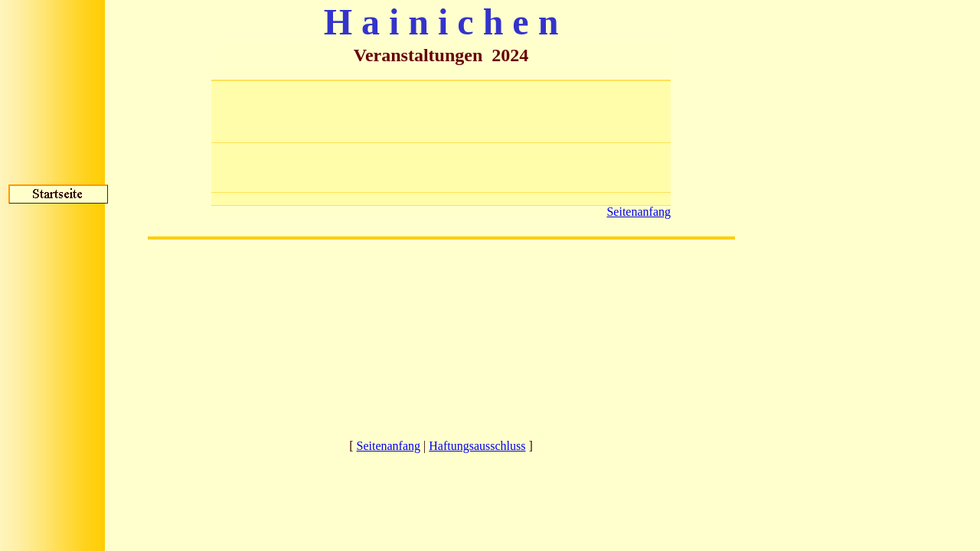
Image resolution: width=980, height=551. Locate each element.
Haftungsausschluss (477, 446)
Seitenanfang (639, 212)
